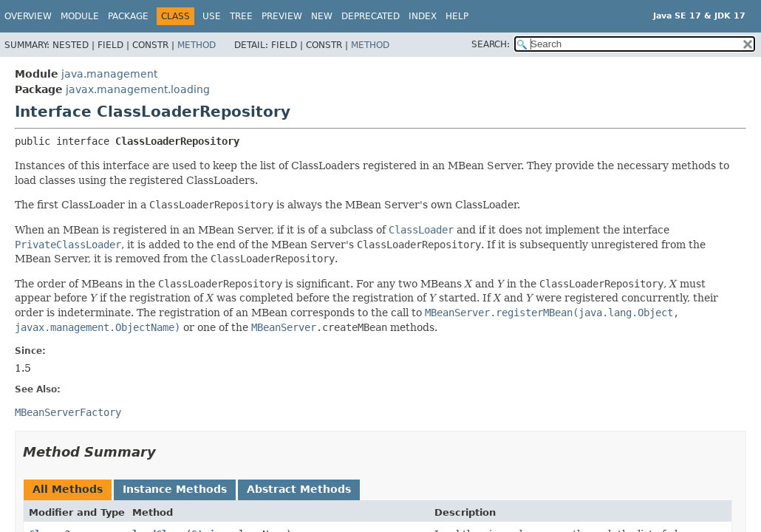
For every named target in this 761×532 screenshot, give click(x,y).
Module (80, 16)
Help (457, 16)
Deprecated (371, 16)
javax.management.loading (138, 89)
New (322, 16)
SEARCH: (491, 44)
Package (128, 16)
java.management (109, 74)
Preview (282, 16)
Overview (28, 16)
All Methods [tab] (68, 489)
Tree (241, 16)
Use (212, 16)
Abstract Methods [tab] (299, 489)
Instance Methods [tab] (175, 489)
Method (197, 45)
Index (423, 16)
